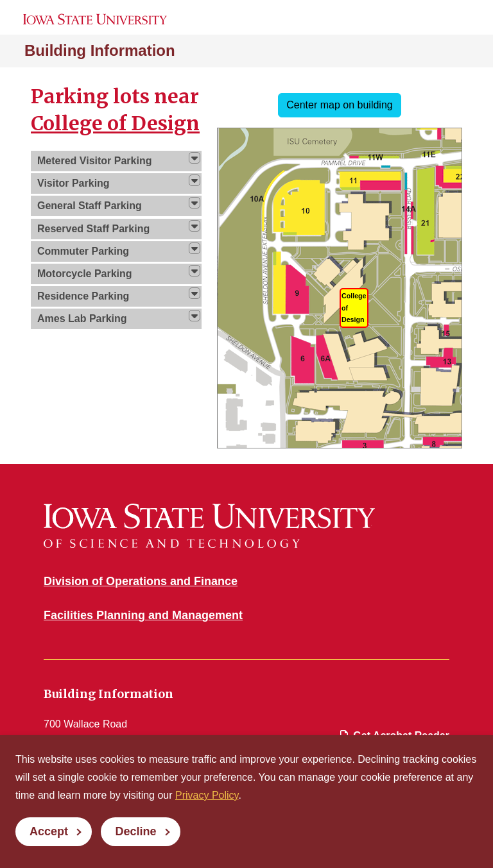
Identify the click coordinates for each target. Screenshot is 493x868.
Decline (135, 831)
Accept (49, 831)
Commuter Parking (83, 251)
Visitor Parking (74, 183)
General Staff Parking (90, 206)
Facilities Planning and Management (143, 615)
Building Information (100, 50)
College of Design (115, 123)
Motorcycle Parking (85, 274)
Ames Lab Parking (82, 319)
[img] (195, 158)
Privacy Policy (207, 795)
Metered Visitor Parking (94, 161)
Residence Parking (83, 296)
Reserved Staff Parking (93, 229)
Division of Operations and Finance (141, 581)
